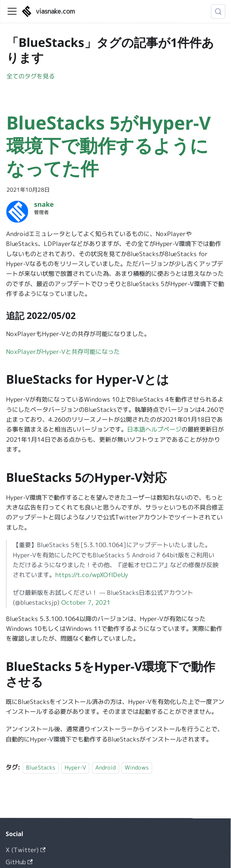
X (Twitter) (26, 850)
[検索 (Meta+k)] (218, 11)
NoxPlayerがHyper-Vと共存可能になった (63, 352)
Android (105, 768)
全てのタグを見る (31, 76)
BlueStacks (41, 768)
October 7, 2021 (86, 602)
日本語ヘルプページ (154, 429)
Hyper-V (75, 768)
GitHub (19, 862)
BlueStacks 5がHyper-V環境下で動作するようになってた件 (109, 145)
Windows (137, 768)
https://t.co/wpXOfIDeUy (92, 575)
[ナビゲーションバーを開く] (12, 11)
